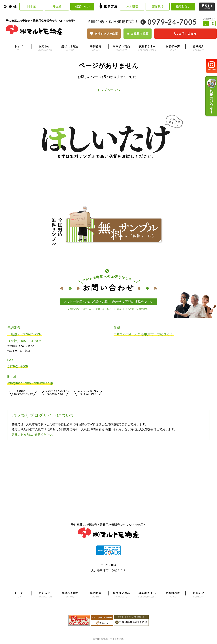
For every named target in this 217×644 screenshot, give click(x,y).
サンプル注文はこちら (23, 400)
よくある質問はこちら (109, 458)
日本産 (31, 6)
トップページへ (109, 90)
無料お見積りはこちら (55, 400)
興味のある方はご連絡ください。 (33, 435)
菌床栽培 (158, 6)
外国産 (57, 6)
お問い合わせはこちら (88, 400)
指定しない (82, 6)
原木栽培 (132, 6)
